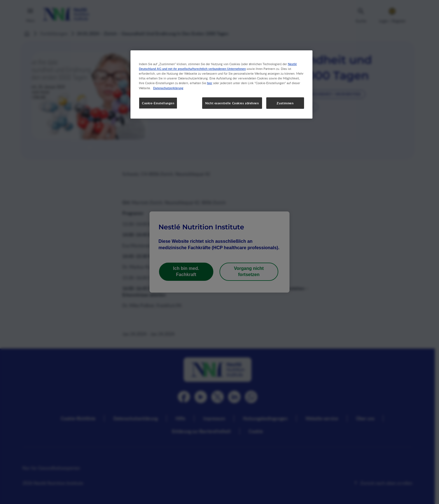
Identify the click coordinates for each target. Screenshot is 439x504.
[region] (221, 84)
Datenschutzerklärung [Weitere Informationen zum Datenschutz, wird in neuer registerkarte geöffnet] (168, 88)
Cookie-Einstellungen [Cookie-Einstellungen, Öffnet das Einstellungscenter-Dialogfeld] (158, 103)
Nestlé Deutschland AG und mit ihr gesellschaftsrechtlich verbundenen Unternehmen (218, 66)
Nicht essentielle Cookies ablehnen (232, 103)
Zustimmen (285, 103)
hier (210, 83)
